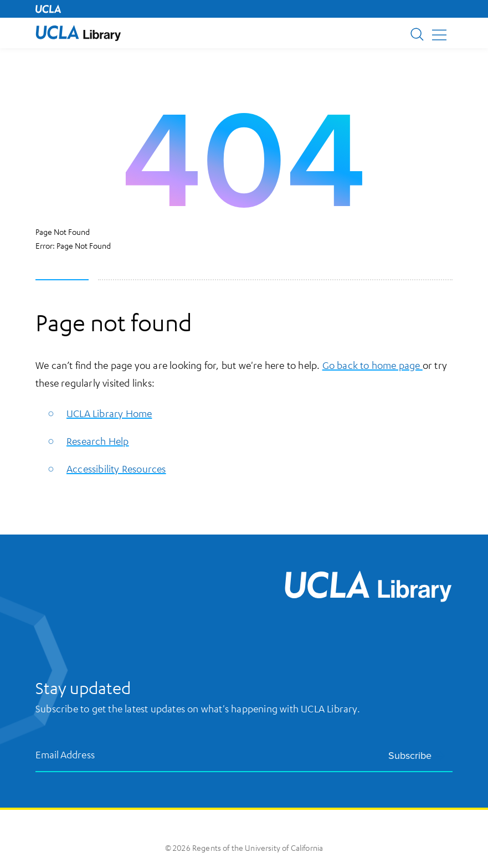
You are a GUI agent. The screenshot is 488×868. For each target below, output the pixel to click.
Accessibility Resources (116, 469)
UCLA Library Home (109, 413)
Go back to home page (373, 365)
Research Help (98, 441)
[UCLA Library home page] (78, 33)
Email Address (65, 754)
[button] (78, 33)
